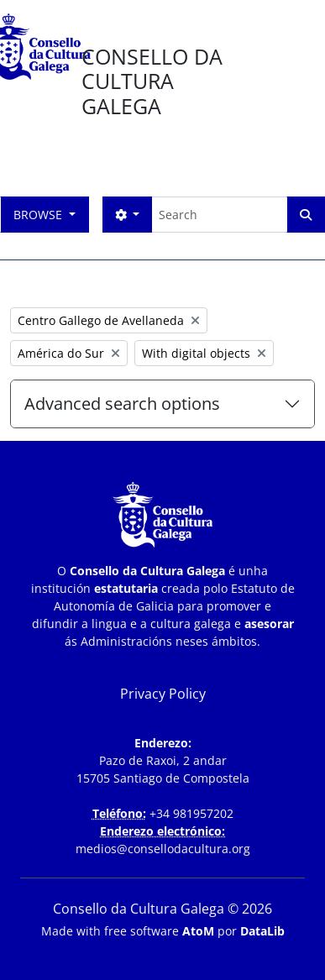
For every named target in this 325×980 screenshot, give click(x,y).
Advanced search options (122, 404)
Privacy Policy (163, 694)
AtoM (198, 931)
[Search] (219, 215)
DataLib (262, 931)
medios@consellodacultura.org (163, 849)
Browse (39, 215)
